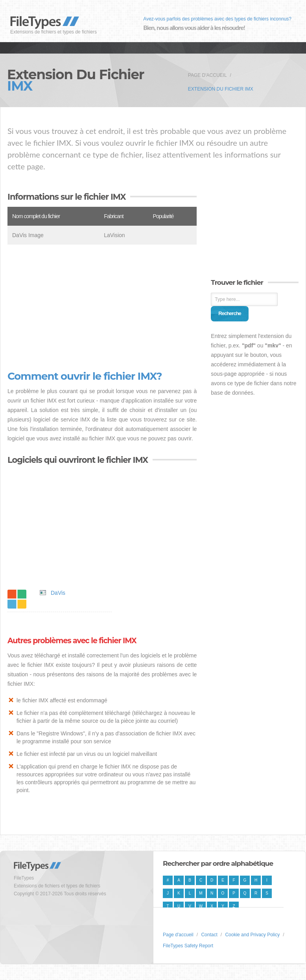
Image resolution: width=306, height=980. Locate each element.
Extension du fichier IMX (221, 89)
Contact (209, 935)
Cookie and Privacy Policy (252, 935)
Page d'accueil (207, 75)
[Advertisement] (102, 308)
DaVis (58, 593)
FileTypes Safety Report (188, 946)
